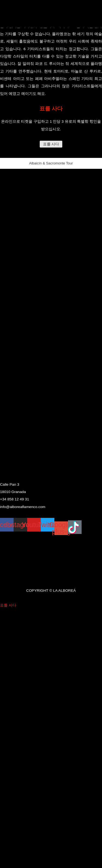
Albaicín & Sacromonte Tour (51, 163)
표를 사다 (51, 144)
